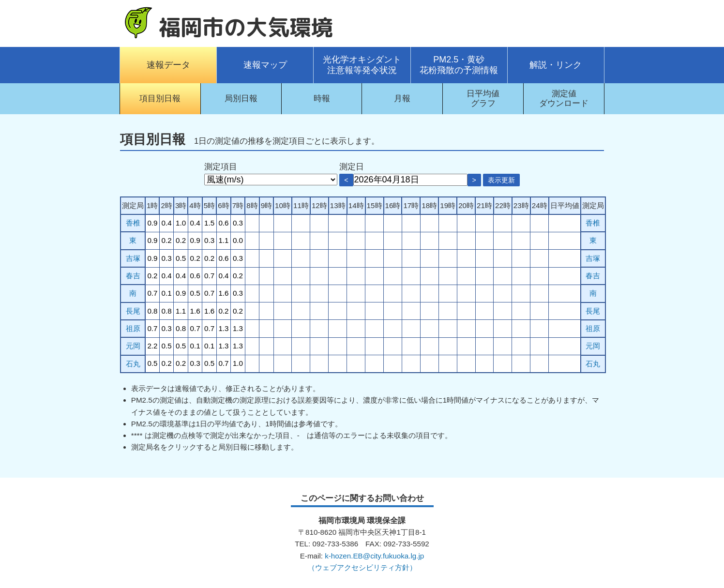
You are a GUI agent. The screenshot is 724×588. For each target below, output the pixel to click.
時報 (322, 98)
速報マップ (265, 65)
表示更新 (501, 180)
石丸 (133, 364)
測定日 (352, 167)
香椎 (133, 223)
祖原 (133, 328)
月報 (402, 98)
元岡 (133, 346)
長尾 (133, 311)
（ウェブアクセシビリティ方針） (362, 567)
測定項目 (221, 167)
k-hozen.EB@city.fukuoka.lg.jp (374, 556)
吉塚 (133, 258)
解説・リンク (556, 65)
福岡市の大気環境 (246, 27)
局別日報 (241, 98)
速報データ (168, 65)
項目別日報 (160, 98)
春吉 (133, 276)
